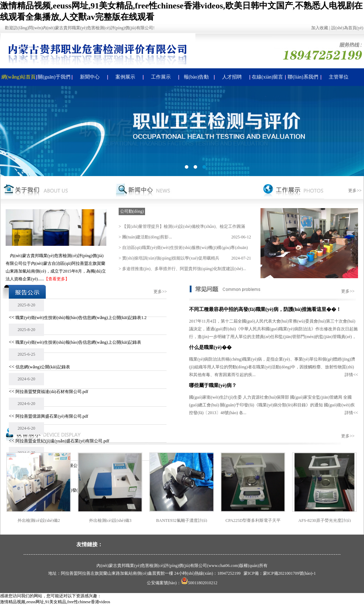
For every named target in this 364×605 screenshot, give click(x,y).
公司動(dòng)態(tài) (132, 212)
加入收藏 (320, 28)
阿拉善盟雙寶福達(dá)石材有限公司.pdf (52, 392)
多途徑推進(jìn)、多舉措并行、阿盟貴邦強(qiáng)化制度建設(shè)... (184, 269)
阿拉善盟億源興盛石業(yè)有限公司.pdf (52, 416)
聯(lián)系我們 (303, 77)
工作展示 (161, 77)
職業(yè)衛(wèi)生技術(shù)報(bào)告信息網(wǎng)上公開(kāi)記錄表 (78, 342)
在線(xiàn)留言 (267, 77)
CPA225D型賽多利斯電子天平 (254, 520)
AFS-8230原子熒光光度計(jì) (326, 520)
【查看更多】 (57, 279)
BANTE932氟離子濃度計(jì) (183, 520)
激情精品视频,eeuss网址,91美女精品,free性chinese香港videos (55, 602)
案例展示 (125, 77)
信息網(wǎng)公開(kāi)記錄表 (43, 367)
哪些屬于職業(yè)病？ (213, 385)
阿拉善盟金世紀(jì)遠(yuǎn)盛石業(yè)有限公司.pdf (62, 441)
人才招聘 (232, 77)
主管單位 (339, 77)
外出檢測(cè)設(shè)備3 (111, 520)
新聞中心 (90, 77)
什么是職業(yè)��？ (210, 347)
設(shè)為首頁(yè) (347, 28)
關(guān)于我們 (54, 77)
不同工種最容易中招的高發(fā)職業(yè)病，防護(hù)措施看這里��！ (265, 309)
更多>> (355, 191)
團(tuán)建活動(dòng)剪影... (147, 237)
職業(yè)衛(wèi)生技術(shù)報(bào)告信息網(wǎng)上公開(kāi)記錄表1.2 (81, 318)
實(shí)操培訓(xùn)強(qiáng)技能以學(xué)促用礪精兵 (171, 258)
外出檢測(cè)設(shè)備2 (40, 520)
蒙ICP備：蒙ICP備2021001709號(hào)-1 (280, 573)
